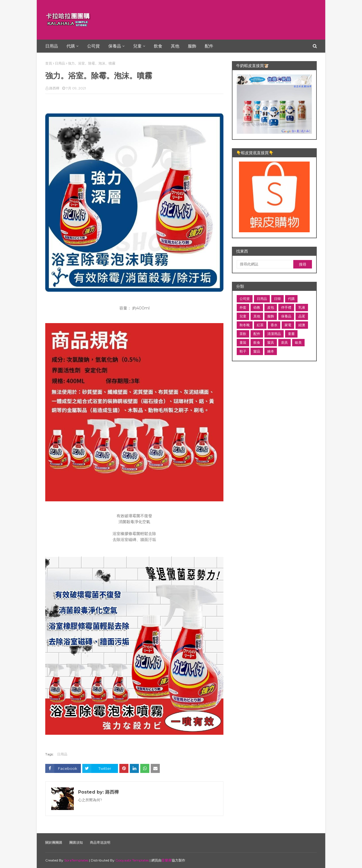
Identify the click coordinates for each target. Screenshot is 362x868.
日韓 (277, 299)
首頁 (49, 63)
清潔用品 (274, 334)
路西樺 (54, 88)
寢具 (271, 342)
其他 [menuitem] (175, 46)
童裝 (243, 342)
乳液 (302, 307)
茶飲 (243, 334)
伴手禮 (286, 307)
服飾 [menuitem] (192, 46)
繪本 (271, 351)
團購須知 (76, 842)
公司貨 (245, 299)
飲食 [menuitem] (158, 46)
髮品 (257, 351)
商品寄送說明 (100, 842)
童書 (291, 334)
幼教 (257, 307)
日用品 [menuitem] (52, 46)
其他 (257, 316)
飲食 (257, 342)
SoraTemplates (76, 860)
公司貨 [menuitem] (93, 46)
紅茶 (260, 325)
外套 (243, 307)
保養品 (286, 316)
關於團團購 (54, 842)
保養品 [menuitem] (115, 46)
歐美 (298, 342)
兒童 (243, 316)
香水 (274, 325)
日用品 (60, 63)
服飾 (271, 316)
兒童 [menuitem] (137, 46)
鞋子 (243, 351)
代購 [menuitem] (71, 46)
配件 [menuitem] (209, 46)
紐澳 (302, 325)
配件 (257, 334)
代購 (291, 299)
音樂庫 (167, 860)
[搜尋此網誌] (265, 264)
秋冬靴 (245, 325)
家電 (288, 325)
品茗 (302, 316)
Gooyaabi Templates (132, 860)
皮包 (271, 307)
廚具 (285, 342)
